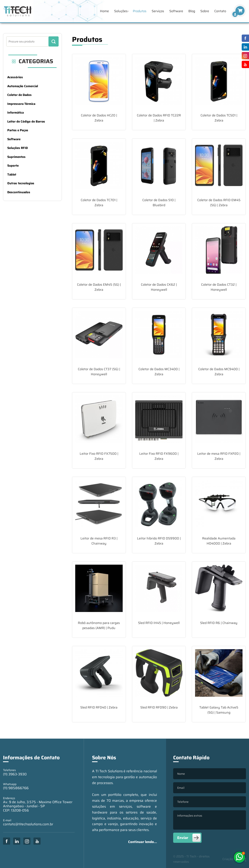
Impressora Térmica (21, 104)
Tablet (12, 175)
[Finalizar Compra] (235, 14)
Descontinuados (19, 192)
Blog (192, 11)
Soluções (121, 11)
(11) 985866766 (16, 788)
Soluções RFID (18, 148)
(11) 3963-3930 (15, 774)
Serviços (158, 11)
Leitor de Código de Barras (26, 122)
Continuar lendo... (143, 842)
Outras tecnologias (21, 183)
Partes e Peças (18, 130)
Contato (220, 11)
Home (104, 11)
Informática (16, 113)
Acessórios (15, 77)
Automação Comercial (23, 86)
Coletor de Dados (19, 95)
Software (176, 11)
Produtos (140, 11)
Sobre (205, 11)
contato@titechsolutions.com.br (28, 824)
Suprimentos (16, 157)
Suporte (13, 166)
